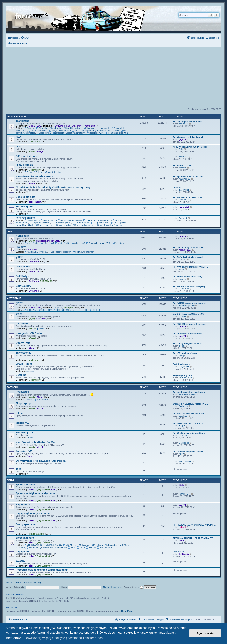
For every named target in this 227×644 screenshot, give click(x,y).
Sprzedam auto (25, 538)
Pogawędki (22, 392)
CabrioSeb (184, 289)
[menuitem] (25, 38)
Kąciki (28, 400)
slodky (182, 346)
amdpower (184, 200)
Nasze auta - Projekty (36, 252)
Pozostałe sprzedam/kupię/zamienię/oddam (42, 570)
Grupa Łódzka (49, 220)
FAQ (18, 137)
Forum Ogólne (24, 207)
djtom (46, 397)
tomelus (183, 279)
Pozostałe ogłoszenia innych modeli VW (47, 547)
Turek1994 (184, 190)
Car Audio (22, 323)
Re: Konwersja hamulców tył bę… (190, 286)
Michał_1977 (35, 126)
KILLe (19, 413)
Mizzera (183, 168)
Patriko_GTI (184, 494)
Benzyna (30, 128)
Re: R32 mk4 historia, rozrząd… (189, 257)
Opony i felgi (23, 343)
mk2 (35, 243)
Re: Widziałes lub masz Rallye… (189, 277)
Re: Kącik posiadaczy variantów (189, 392)
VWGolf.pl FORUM (16, 117)
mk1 (28, 243)
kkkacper (68, 308)
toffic (77, 308)
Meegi (40, 151)
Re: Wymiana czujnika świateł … (189, 137)
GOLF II (177, 188)
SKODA (91, 547)
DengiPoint (127, 611)
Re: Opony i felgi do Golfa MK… (189, 343)
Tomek (30, 438)
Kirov (181, 454)
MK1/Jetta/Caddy (52, 545)
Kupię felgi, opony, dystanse (33, 513)
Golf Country (23, 286)
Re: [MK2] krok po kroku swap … (189, 303)
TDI (85, 310)
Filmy (28, 172)
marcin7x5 (90, 126)
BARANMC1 (46, 281)
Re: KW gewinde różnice (185, 353)
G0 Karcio (60, 126)
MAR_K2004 (185, 461)
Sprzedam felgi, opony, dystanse (35, 493)
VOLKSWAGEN (33, 545)
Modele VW (22, 423)
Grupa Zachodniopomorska (97, 220)
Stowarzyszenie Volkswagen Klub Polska (40, 461)
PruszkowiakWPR (187, 394)
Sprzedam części (26, 485)
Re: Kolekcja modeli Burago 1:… (189, 423)
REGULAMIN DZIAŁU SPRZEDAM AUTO (193, 538)
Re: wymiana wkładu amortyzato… (190, 267)
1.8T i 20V (30, 310)
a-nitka (32, 151)
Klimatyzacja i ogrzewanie (96, 128)
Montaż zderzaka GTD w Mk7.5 (188, 314)
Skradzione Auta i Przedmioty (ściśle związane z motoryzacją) (53, 187)
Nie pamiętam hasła (113, 587)
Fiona (40, 397)
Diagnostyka (43, 133)
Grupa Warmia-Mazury (70, 220)
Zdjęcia (38, 172)
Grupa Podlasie (100, 223)
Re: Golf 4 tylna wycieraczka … (188, 121)
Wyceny (20, 561)
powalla (41, 328)
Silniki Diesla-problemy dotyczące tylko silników (96, 131)
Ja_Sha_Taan (185, 378)
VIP (98, 126)
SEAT (72, 547)
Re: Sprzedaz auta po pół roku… (189, 176)
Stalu (57, 241)
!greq (181, 356)
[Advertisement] (113, 79)
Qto (74, 126)
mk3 (43, 243)
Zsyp (19, 469)
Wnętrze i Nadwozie (60, 131)
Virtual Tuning (24, 364)
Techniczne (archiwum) (117, 133)
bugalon (58, 308)
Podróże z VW (24, 451)
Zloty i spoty (23, 403)
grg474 (80, 126)
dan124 (32, 328)
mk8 (82, 243)
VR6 (41, 310)
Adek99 (46, 490)
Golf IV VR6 (179, 552)
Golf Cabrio (23, 266)
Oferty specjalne (26, 524)
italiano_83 (48, 126)
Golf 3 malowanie (181, 364)
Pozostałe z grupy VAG (98, 243)
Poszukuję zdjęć (53, 172)
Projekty (21, 247)
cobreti (182, 527)
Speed (19, 303)
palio (31, 202)
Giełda (11, 480)
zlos (42, 262)
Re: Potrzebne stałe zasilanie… (188, 334)
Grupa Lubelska (43, 225)
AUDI (81, 547)
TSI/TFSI (94, 310)
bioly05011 (184, 367)
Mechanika (55, 128)
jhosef (32, 183)
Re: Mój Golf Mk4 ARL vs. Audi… (189, 414)
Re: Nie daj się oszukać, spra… (188, 197)
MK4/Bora (97, 545)
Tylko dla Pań (41, 400)
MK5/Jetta (110, 545)
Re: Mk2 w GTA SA (182, 165)
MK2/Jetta (69, 545)
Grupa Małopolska (61, 223)
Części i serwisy (95, 133)
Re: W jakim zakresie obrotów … (189, 433)
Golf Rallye (22, 276)
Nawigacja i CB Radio (29, 333)
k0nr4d (32, 338)
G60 (56, 310)
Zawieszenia (23, 353)
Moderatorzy (35, 142)
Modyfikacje (14, 298)
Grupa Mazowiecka (40, 223)
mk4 (51, 243)
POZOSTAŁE (105, 547)
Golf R (19, 257)
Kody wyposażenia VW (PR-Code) (190, 147)
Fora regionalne (25, 218)
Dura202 (183, 435)
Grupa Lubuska (62, 225)
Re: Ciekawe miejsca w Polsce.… (189, 452)
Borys (48, 534)
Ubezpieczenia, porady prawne (34, 176)
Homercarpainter (187, 305)
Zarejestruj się (32, 583)
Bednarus (183, 157)
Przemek (183, 218)
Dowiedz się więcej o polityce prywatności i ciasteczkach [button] (64, 638)
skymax (30, 371)
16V (49, 310)
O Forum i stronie (26, 156)
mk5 (59, 243)
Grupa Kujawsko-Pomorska (109, 225)
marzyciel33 (184, 179)
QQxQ (32, 241)
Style (19, 314)
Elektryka (42, 128)
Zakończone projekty (60, 252)
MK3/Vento (83, 545)
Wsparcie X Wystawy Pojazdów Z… (191, 404)
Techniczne (22, 121)
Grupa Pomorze (81, 223)
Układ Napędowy (72, 128)
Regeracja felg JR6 (182, 375)
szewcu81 (184, 124)
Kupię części (23, 504)
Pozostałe (118, 243)
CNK (181, 149)
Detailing (21, 375)
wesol (181, 269)
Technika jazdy (25, 433)
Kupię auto (22, 551)
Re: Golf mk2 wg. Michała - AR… (189, 247)
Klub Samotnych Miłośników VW (35, 442)
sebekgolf (183, 416)
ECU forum (67, 310)
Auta (9, 232)
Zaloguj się (12, 583)
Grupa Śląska (32, 220)
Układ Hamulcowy (38, 131)
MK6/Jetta (123, 545)
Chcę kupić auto (25, 197)
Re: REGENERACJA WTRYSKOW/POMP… (194, 525)
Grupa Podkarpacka (83, 225)
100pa (182, 426)
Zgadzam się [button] (205, 633)
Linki (19, 146)
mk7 (74, 243)
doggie (40, 183)
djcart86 (183, 317)
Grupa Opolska (118, 223)
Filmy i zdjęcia (24, 165)
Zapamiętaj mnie (133, 587)
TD (78, 310)
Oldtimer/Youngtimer (83, 252)
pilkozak (183, 259)
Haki (68, 126)
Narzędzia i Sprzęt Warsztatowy (68, 133)
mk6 (66, 243)
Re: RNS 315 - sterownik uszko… (189, 324)
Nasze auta (22, 236)
